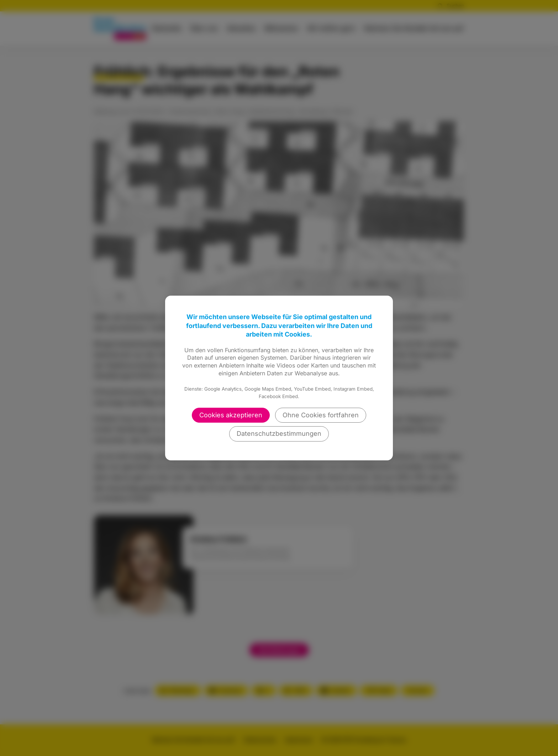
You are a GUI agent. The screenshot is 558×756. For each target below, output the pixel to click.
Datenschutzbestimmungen (279, 433)
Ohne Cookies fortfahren (321, 415)
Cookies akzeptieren (231, 415)
